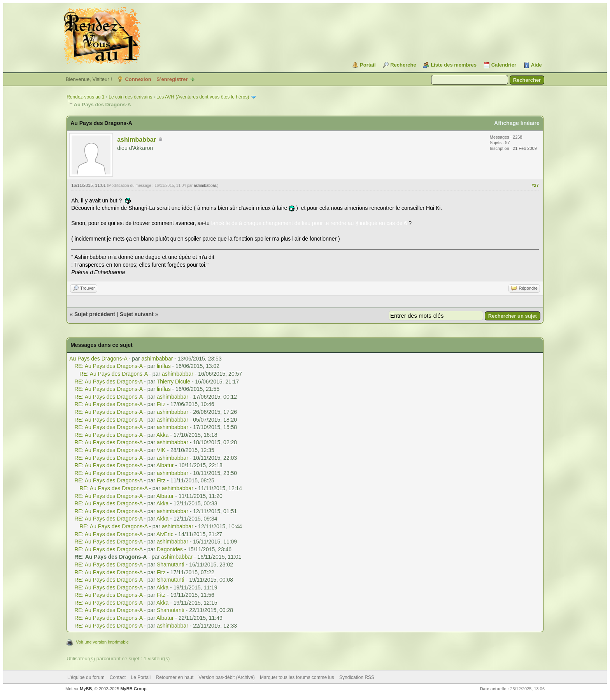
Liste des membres (454, 65)
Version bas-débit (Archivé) (227, 677)
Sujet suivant (137, 314)
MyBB (86, 689)
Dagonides (170, 549)
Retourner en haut (175, 677)
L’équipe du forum (86, 677)
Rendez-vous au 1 (85, 97)
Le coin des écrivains (130, 97)
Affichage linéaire (517, 123)
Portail (368, 65)
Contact (118, 677)
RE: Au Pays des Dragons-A (108, 366)
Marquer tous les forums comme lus (297, 677)
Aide (536, 65)
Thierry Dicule (174, 382)
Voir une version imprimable (102, 642)
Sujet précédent (95, 314)
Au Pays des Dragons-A (98, 359)
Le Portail (141, 677)
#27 (535, 185)
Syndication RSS (357, 677)
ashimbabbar (137, 140)
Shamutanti (171, 565)
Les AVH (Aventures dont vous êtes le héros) (203, 97)
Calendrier (504, 65)
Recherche (403, 65)
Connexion (138, 79)
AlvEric (165, 534)
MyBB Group (133, 689)
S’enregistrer (172, 79)
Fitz (161, 404)
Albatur (165, 465)
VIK (161, 450)
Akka (162, 435)
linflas (164, 366)
